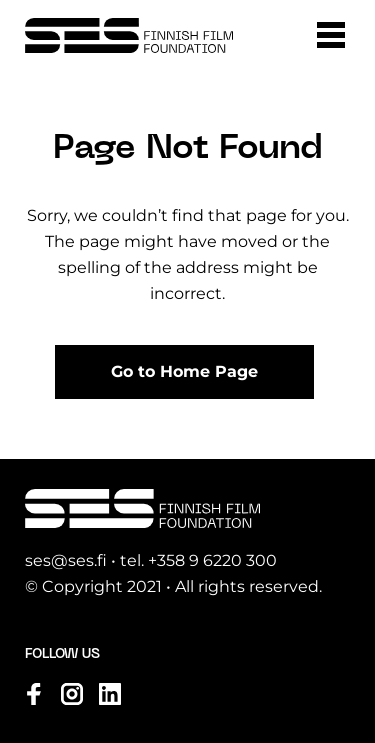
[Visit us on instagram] (72, 694)
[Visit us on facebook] (34, 694)
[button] (331, 35)
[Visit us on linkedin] (110, 694)
